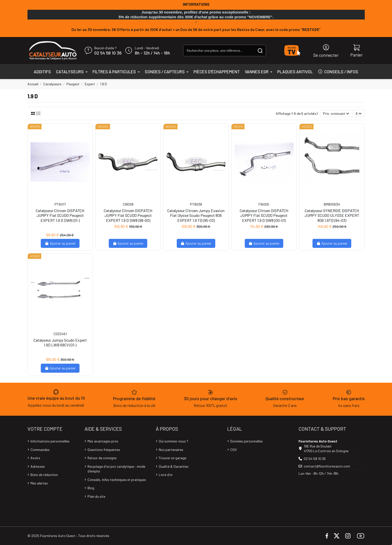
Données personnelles (246, 441)
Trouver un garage (172, 458)
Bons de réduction (44, 475)
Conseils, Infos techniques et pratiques (117, 480)
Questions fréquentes (104, 450)
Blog (91, 488)
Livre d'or (166, 475)
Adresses (38, 466)
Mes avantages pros (103, 441)
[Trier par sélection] (336, 113)
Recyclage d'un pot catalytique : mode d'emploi (116, 469)
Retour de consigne (102, 458)
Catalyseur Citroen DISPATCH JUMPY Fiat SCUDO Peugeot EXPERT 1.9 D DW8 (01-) (60, 215)
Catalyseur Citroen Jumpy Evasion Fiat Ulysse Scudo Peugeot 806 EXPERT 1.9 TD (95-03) (196, 215)
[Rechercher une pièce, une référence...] (260, 50)
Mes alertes (39, 483)
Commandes (40, 450)
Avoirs (35, 458)
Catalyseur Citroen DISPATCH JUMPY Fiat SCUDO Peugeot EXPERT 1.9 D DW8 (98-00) (128, 215)
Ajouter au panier (60, 243)
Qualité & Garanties (174, 466)
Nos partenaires (171, 450)
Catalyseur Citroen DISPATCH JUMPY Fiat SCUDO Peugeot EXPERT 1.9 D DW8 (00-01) (264, 215)
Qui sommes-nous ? (173, 441)
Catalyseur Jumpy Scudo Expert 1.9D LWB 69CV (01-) (60, 342)
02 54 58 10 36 (108, 53)
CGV (233, 450)
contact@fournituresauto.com (327, 466)
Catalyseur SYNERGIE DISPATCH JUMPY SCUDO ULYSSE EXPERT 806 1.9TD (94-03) (332, 215)
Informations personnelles (50, 441)
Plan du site (96, 496)
